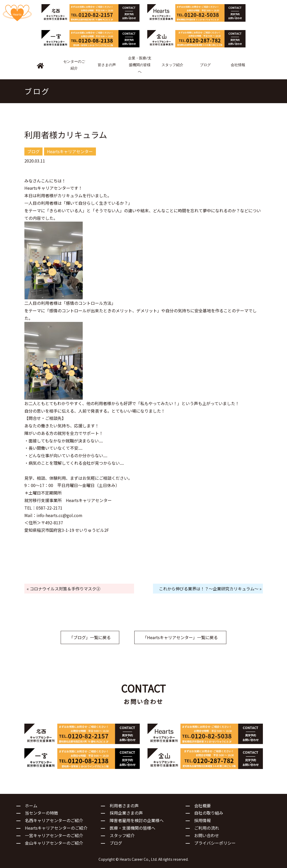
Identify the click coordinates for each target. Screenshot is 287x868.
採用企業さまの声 (126, 813)
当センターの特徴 (41, 813)
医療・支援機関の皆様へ (132, 828)
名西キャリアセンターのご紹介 (54, 820)
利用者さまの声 (124, 806)
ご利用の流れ (207, 828)
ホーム (31, 806)
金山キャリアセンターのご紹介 (54, 843)
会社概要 (202, 806)
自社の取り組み (209, 813)
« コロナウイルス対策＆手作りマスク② (64, 589)
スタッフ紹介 (122, 835)
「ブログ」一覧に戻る (90, 637)
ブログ (116, 843)
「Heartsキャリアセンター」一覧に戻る (180, 637)
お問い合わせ (207, 835)
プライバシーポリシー (215, 843)
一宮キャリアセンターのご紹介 (54, 835)
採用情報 (202, 820)
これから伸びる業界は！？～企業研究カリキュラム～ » (210, 589)
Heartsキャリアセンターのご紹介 (56, 828)
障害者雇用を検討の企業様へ (137, 820)
